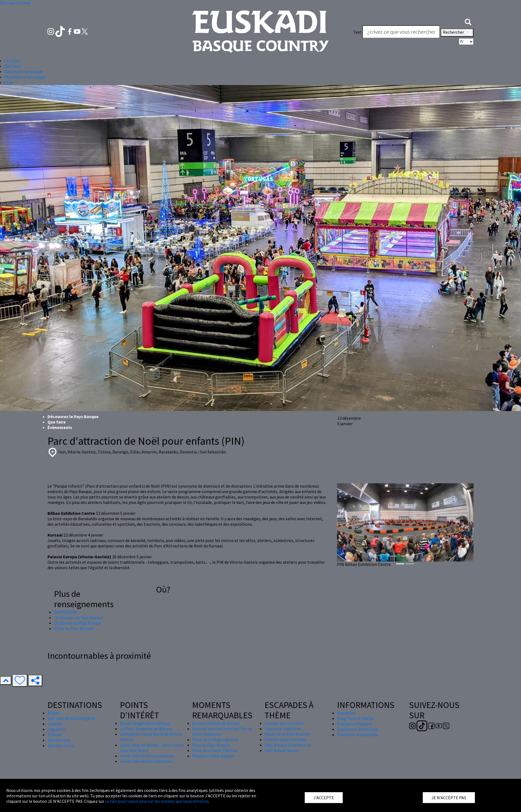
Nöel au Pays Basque (211, 745)
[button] (468, 21)
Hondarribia (59, 740)
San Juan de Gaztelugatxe (71, 718)
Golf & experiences (282, 750)
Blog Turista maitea (356, 718)
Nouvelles (346, 713)
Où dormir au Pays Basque (78, 623)
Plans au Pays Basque (74, 628)
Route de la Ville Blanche (287, 734)
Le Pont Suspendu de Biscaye (146, 729)
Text (357, 32)
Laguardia (57, 729)
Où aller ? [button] (13, 61)
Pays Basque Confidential (288, 745)
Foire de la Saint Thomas (215, 750)
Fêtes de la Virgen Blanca (215, 739)
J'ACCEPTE (324, 798)
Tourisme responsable (358, 735)
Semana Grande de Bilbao (216, 723)
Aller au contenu (15, 3)
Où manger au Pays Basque (79, 617)
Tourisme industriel (283, 729)
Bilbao (54, 713)
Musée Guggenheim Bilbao (145, 723)
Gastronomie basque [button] (23, 71)
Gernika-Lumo (61, 745)
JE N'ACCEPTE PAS (449, 798)
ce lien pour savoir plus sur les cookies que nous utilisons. (157, 801)
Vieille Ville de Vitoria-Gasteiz (147, 756)
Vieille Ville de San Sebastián (146, 761)
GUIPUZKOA (65, 612)
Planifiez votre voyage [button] (25, 77)
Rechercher (457, 33)
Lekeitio (55, 724)
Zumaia (54, 735)
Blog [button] (9, 82)
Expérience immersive (357, 729)
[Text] (401, 32)
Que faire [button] (12, 66)
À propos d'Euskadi (354, 724)
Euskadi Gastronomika (285, 739)
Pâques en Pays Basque (213, 756)
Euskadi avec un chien (284, 723)
